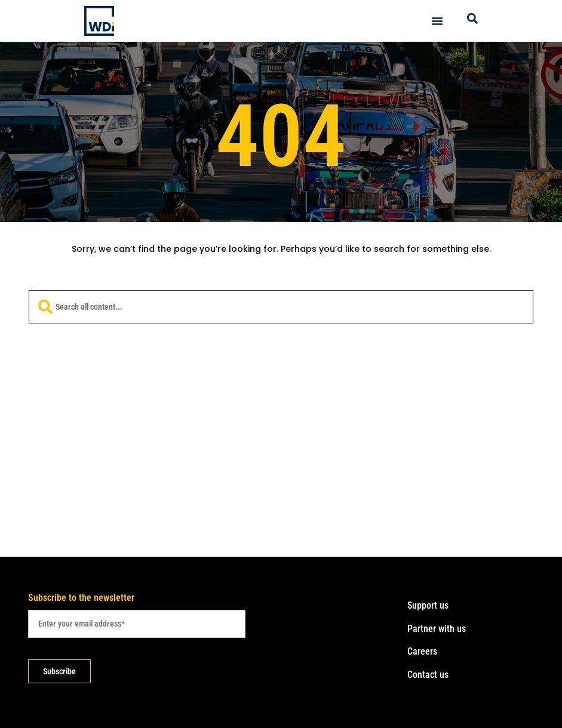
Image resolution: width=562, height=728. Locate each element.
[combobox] (281, 307)
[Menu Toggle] (437, 21)
